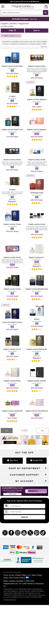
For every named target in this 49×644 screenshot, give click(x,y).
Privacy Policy (21, 575)
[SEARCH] (46, 13)
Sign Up (25, 517)
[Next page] (42, 431)
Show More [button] (44, 47)
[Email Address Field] (27, 506)
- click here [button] (24, 19)
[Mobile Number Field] (27, 512)
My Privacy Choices (18, 578)
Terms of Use (9, 575)
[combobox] (24, 13)
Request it (12, 201)
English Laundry (11, 36)
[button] (3, 7)
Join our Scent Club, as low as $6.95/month (24, 2)
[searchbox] (22, 13)
